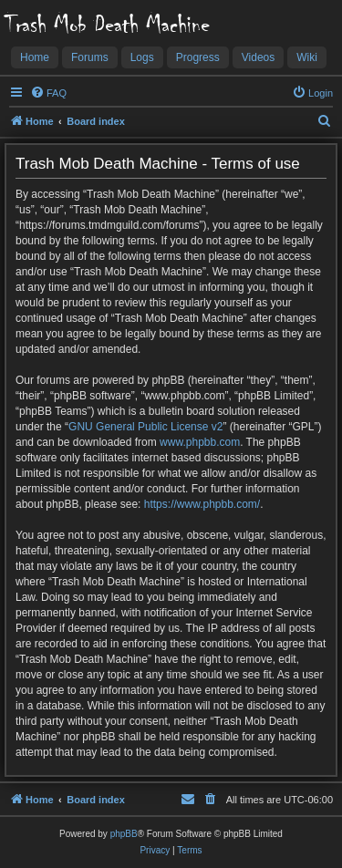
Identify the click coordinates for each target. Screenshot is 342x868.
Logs (142, 57)
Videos (258, 57)
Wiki (307, 57)
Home (35, 57)
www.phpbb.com (200, 442)
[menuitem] (48, 93)
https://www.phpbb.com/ (202, 504)
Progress (198, 57)
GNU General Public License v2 (145, 427)
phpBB (124, 834)
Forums (90, 57)
